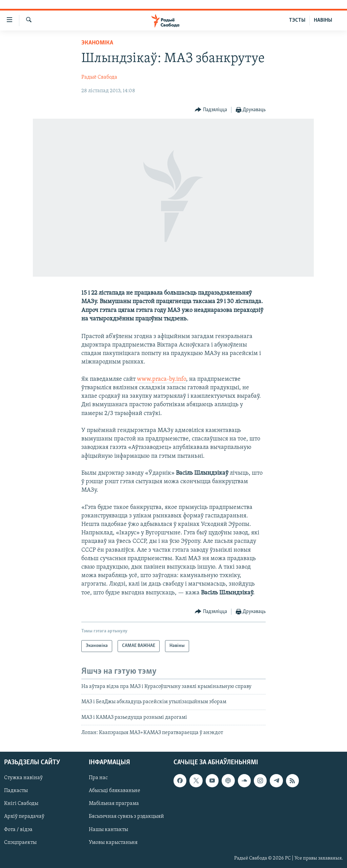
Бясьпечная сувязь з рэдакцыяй (126, 817)
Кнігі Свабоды (21, 804)
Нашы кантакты (108, 830)
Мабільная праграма (114, 804)
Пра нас (98, 778)
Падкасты (16, 791)
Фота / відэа (18, 830)
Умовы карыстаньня (113, 843)
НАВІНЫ (323, 20)
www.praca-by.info (161, 379)
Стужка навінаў (23, 778)
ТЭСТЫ (297, 20)
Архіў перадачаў (24, 817)
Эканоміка (97, 43)
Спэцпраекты (20, 843)
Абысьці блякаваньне (115, 791)
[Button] (211, 110)
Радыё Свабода (99, 77)
